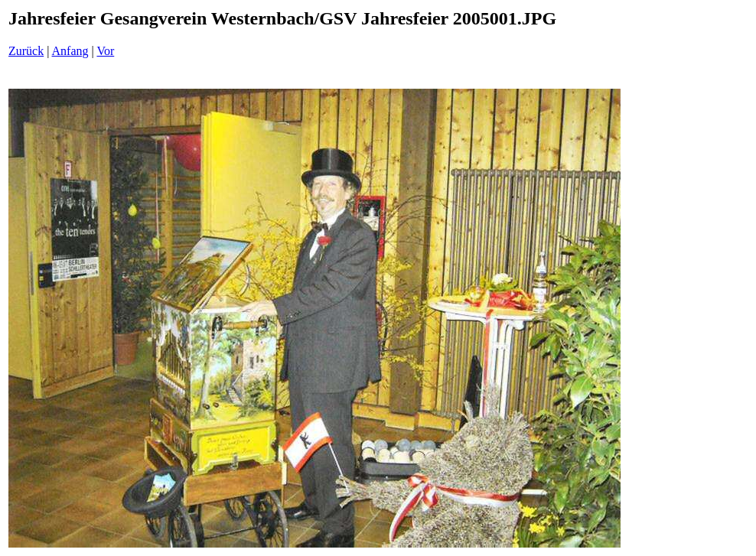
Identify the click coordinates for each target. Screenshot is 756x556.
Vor (105, 51)
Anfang (70, 51)
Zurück (26, 51)
